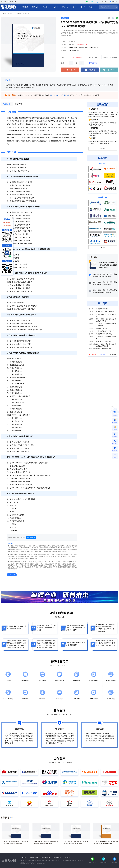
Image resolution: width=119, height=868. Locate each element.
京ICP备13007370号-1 (57, 860)
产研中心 (66, 7)
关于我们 (105, 2)
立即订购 (70, 70)
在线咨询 (90, 70)
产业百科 (47, 7)
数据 (92, 7)
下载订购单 (93, 63)
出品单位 (64, 44)
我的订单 (113, 2)
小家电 (27, 14)
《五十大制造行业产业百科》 (59, 95)
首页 (4, 14)
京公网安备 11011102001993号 (74, 860)
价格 (62, 57)
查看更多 (103, 149)
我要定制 (113, 354)
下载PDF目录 (109, 70)
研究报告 (36, 7)
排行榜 (83, 7)
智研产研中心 (58, 858)
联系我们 (68, 858)
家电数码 (19, 14)
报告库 (56, 7)
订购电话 (64, 47)
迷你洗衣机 (65, 18)
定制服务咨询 (31, 537)
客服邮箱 (64, 51)
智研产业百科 (46, 858)
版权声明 (9, 80)
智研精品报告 (34, 858)
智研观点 (26, 7)
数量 (62, 63)
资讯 (75, 7)
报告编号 (64, 41)
